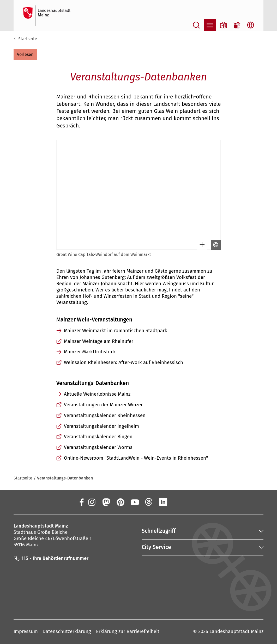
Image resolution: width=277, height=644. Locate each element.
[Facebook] (81, 502)
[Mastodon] (106, 502)
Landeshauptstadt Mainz (236, 631)
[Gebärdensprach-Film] (237, 25)
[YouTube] (135, 502)
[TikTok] (192, 502)
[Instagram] (92, 502)
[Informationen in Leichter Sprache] (224, 25)
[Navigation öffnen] (210, 25)
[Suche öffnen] (196, 25)
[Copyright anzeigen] (214, 245)
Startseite (28, 39)
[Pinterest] (120, 502)
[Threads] (149, 502)
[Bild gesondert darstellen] (201, 245)
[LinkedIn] (163, 502)
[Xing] (177, 502)
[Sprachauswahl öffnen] (251, 25)
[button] (25, 55)
